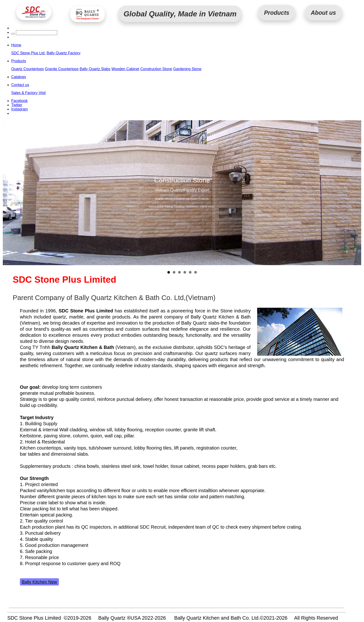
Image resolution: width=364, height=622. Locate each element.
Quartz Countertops (28, 69)
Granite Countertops (62, 69)
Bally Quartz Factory (63, 53)
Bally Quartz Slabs (95, 69)
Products (277, 13)
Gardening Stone (187, 69)
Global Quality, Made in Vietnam (180, 14)
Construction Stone (156, 69)
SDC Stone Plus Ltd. (28, 53)
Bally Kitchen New (39, 582)
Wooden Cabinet (125, 69)
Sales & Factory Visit (28, 93)
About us (323, 13)
